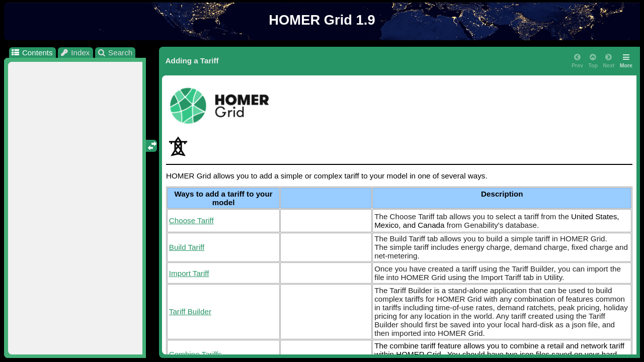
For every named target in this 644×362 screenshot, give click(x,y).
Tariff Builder (190, 311)
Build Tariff (187, 247)
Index (75, 53)
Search (115, 53)
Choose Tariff (191, 220)
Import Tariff (189, 273)
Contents (31, 53)
